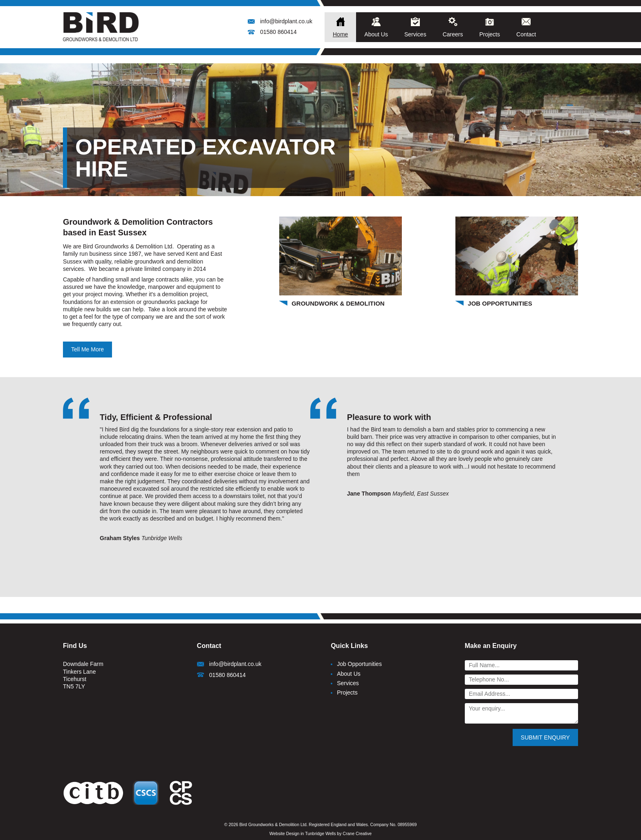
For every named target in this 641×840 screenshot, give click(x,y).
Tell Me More (87, 349)
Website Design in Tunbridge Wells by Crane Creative (320, 833)
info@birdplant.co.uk (286, 21)
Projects (490, 34)
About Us (376, 34)
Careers (453, 34)
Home (340, 34)
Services (415, 34)
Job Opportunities (359, 664)
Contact (526, 34)
